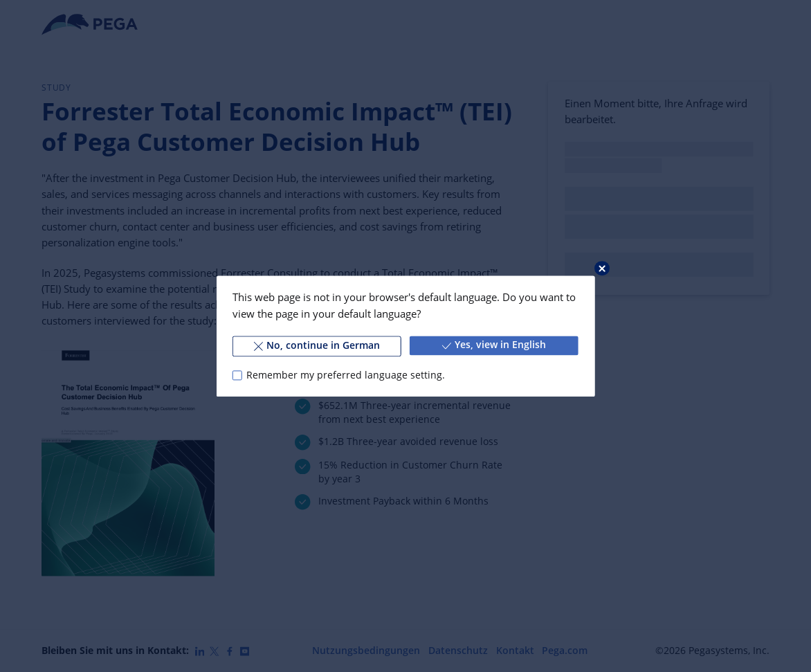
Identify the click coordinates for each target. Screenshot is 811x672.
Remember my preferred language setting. (346, 375)
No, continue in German (317, 345)
